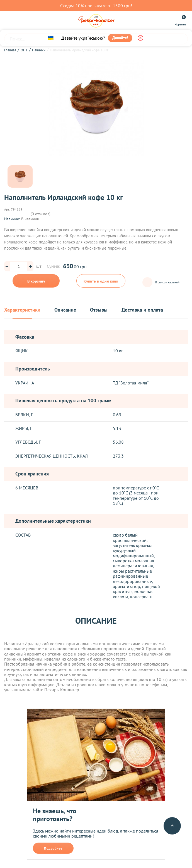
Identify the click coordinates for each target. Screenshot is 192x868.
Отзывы (99, 310)
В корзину (36, 281)
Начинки (39, 50)
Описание (65, 310)
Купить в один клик (101, 281)
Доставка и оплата (142, 310)
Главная (10, 50)
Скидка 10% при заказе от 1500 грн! (96, 6)
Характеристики (22, 310)
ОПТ (24, 50)
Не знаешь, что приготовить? (55, 815)
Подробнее (53, 848)
